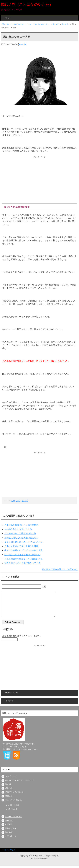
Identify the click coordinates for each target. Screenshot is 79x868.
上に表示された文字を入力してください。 (22, 636)
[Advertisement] (39, 179)
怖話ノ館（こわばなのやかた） (27, 4)
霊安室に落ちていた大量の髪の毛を (21, 538)
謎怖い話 (9, 796)
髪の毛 (25, 501)
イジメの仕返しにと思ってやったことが (23, 542)
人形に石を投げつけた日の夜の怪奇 (21, 525)
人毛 (18, 501)
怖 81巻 (22, 44)
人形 (13, 501)
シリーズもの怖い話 (13, 817)
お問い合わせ (11, 836)
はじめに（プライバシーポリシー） (20, 780)
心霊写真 (9, 824)
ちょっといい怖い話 (13, 800)
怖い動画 (9, 832)
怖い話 (8, 784)
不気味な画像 (11, 828)
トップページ (11, 776)
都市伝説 (9, 821)
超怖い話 (9, 788)
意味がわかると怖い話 (14, 792)
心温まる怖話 (14, 805)
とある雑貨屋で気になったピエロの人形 (23, 559)
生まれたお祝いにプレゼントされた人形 (23, 550)
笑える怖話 (13, 809)
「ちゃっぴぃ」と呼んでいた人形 (20, 533)
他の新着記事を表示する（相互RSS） (60, 569)
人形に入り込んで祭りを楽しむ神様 (21, 546)
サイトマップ (10, 850)
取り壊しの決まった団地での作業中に (22, 555)
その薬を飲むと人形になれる (18, 529)
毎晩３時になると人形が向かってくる (22, 563)
